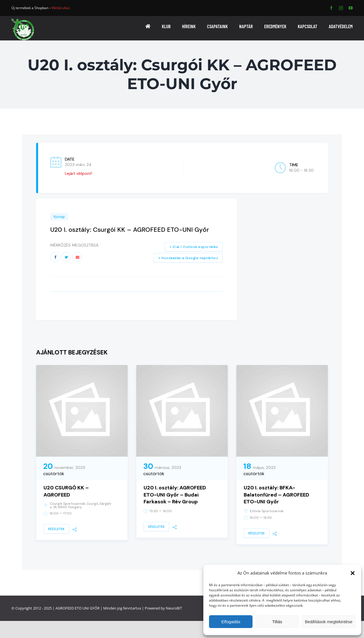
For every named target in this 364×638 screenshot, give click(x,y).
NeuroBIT (174, 608)
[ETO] (23, 21)
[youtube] (351, 8)
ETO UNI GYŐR (87, 608)
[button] (353, 573)
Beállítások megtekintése (329, 622)
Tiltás (277, 622)
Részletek (56, 529)
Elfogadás (231, 622)
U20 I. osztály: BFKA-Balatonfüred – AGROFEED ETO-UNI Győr (276, 495)
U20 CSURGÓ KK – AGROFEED (66, 491)
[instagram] (341, 8)
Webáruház (61, 8)
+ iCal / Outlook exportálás (194, 247)
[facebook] (331, 8)
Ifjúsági (59, 217)
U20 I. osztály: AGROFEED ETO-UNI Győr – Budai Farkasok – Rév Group (175, 495)
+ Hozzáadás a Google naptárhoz (188, 258)
